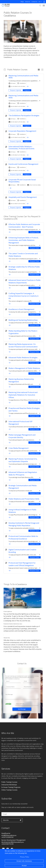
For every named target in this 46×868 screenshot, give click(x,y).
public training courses (9, 782)
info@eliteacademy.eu (9, 835)
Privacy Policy (25, 857)
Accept (24, 865)
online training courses (9, 790)
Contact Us (34, 2)
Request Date (35, 232)
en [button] (40, 2)
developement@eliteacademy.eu (13, 842)
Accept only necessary (24, 861)
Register (27, 90)
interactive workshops (9, 785)
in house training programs (11, 787)
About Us (28, 2)
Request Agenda (16, 90)
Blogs (22, 2)
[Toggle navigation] (44, 5)
